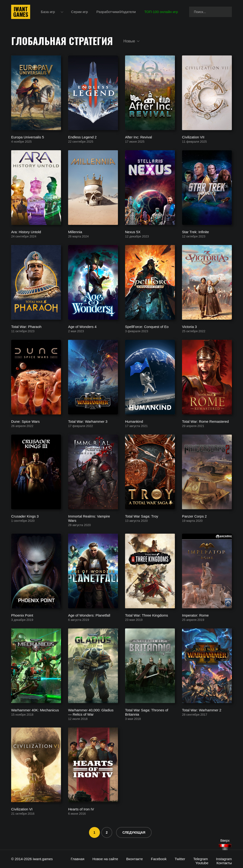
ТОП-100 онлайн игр (161, 12)
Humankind (134, 421)
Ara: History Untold (26, 232)
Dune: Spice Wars (25, 421)
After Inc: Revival (138, 137)
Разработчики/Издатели (116, 12)
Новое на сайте (105, 859)
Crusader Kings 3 (25, 516)
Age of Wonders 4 (82, 326)
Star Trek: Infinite (195, 232)
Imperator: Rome (195, 615)
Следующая (134, 832)
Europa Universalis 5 (28, 137)
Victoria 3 (189, 326)
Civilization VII (193, 137)
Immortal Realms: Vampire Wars (89, 518)
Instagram (224, 859)
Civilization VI (22, 809)
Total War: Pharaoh (26, 326)
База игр (48, 12)
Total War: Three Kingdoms (147, 615)
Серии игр (80, 12)
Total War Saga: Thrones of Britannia (147, 712)
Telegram (201, 859)
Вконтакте (135, 859)
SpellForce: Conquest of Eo (147, 326)
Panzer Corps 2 (194, 516)
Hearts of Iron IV (81, 809)
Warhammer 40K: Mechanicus (35, 710)
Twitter (180, 859)
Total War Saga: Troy (142, 516)
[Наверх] (225, 847)
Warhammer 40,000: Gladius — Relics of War (91, 712)
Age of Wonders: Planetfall (89, 615)
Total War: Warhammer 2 (202, 710)
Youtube (202, 863)
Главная (77, 859)
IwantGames (21, 12)
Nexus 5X (133, 232)
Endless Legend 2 (82, 137)
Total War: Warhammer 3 (88, 421)
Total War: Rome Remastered (205, 421)
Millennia (75, 232)
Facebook (159, 859)
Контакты (224, 863)
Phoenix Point (22, 615)
